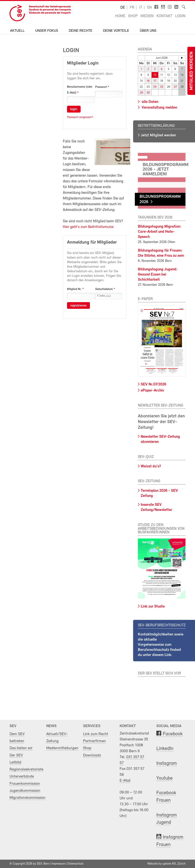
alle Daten (149, 102)
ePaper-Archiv (152, 391)
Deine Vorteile (116, 31)
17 (155, 81)
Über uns (148, 31)
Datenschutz (75, 864)
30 (148, 93)
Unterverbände (22, 776)
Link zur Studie (153, 607)
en (149, 8)
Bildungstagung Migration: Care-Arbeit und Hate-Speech (159, 232)
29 (141, 93)
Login (180, 16)
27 (175, 87)
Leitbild (15, 762)
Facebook (173, 734)
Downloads (92, 755)
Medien (147, 16)
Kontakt (164, 16)
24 (155, 87)
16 (148, 81)
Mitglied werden (192, 71)
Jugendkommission (25, 791)
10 (155, 75)
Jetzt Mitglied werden (158, 135)
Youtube (165, 778)
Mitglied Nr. (74, 289)
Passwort (101, 87)
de (123, 8)
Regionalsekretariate (26, 769)
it (141, 8)
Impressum (58, 864)
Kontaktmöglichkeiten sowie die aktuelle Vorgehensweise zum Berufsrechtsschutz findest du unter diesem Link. (161, 645)
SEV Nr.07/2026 (153, 384)
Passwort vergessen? (80, 117)
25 (162, 87)
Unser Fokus (47, 31)
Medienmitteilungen (62, 748)
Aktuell (17, 31)
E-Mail (125, 781)
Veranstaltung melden (159, 108)
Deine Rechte (81, 31)
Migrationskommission (28, 798)
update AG (169, 864)
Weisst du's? (151, 466)
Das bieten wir (21, 748)
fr (132, 8)
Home (120, 16)
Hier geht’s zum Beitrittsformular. (89, 227)
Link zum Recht (96, 734)
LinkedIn (165, 749)
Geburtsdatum (104, 289)
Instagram (167, 764)
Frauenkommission (25, 784)
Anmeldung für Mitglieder (92, 242)
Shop (133, 16)
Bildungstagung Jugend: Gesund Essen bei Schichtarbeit (158, 275)
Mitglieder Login (83, 63)
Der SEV (16, 755)
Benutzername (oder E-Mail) (80, 90)
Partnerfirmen (94, 741)
